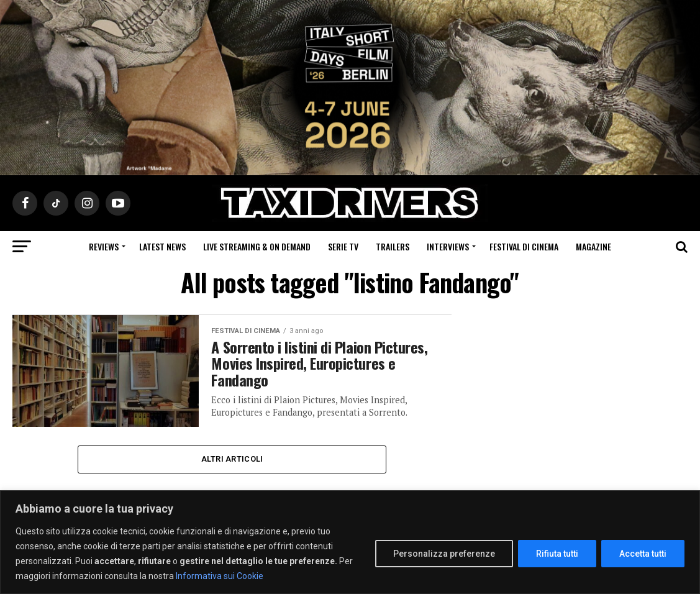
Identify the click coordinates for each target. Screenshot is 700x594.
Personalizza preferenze (444, 554)
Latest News (162, 246)
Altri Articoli (232, 459)
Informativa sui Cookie (220, 576)
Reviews (104, 246)
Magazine (593, 246)
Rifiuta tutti (557, 554)
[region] (350, 542)
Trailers (393, 246)
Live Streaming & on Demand (257, 246)
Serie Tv (343, 246)
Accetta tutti (643, 554)
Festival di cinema (524, 246)
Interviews (448, 246)
